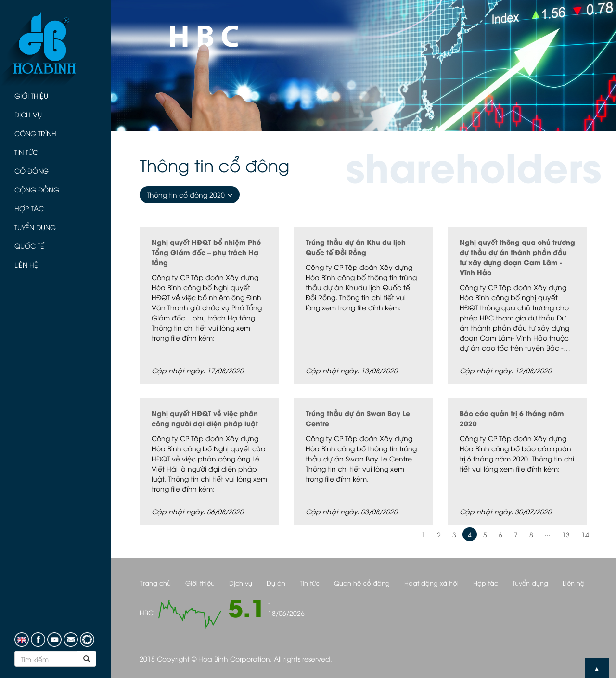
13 (566, 534)
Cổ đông (32, 171)
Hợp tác (29, 208)
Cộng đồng (37, 189)
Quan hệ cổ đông (362, 583)
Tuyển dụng (35, 227)
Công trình (35, 133)
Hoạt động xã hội (431, 583)
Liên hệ (26, 264)
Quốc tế (29, 246)
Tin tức (26, 152)
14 (585, 534)
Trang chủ (155, 583)
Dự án (276, 583)
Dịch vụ (28, 114)
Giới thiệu (31, 96)
